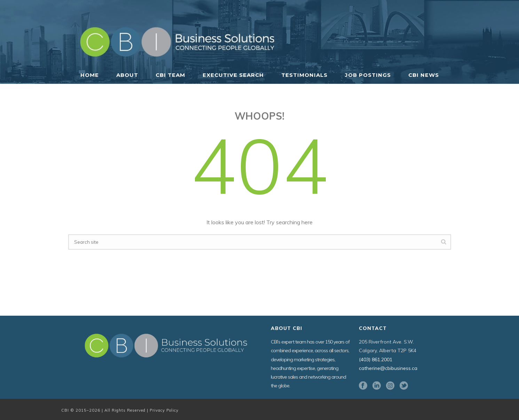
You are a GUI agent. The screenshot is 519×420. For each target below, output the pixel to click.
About (127, 75)
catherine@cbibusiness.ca (388, 368)
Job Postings (368, 75)
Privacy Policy (164, 410)
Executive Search (233, 75)
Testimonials (304, 75)
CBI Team (170, 75)
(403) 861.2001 (376, 360)
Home (90, 75)
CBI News (424, 75)
